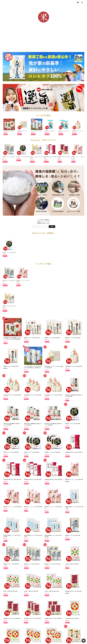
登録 (52, 227)
